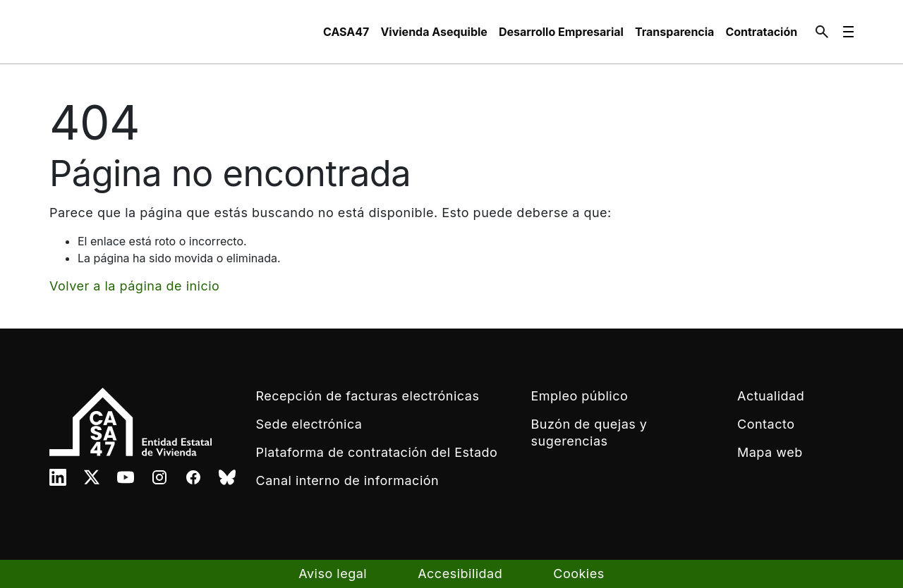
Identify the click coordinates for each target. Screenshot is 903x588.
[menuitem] (346, 32)
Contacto (766, 424)
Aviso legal (333, 574)
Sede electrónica (309, 424)
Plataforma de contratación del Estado (377, 452)
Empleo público (580, 396)
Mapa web (770, 452)
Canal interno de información (348, 480)
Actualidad (771, 396)
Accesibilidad (460, 574)
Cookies (578, 574)
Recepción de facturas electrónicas (368, 396)
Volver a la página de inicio (134, 286)
